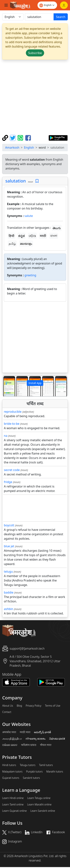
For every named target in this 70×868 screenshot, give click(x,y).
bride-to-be (12, 424)
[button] (7, 386)
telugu (8, 572)
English (29, 148)
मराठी (43, 236)
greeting (30, 275)
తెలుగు (57, 228)
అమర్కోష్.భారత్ (42, 732)
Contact (7, 712)
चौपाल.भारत (46, 745)
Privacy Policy (33, 706)
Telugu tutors (28, 765)
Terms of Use (53, 706)
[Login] (64, 5)
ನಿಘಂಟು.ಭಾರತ (57, 739)
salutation (16, 181)
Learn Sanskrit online (43, 811)
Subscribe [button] (35, 53)
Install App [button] (35, 383)
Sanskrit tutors (31, 778)
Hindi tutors (9, 765)
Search (61, 17)
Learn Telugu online (39, 798)
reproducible (13, 412)
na (6, 436)
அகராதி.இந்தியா (12, 739)
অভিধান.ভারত (29, 745)
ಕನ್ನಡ (21, 236)
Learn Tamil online (13, 805)
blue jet (9, 546)
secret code (12, 470)
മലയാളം (26, 244)
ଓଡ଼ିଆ (32, 236)
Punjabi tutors (34, 772)
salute (29, 216)
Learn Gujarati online (14, 811)
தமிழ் (12, 244)
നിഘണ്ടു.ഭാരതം (35, 739)
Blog (19, 706)
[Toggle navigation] (6, 5)
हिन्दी (11, 236)
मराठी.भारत (25, 732)
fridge (8, 482)
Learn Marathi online (40, 805)
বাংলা (54, 236)
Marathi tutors (55, 772)
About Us (8, 706)
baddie (9, 592)
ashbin (8, 609)
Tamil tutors (46, 765)
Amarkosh (12, 148)
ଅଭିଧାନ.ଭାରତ (10, 745)
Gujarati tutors (11, 778)
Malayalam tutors (12, 772)
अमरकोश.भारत (9, 732)
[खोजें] (39, 17)
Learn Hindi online (13, 798)
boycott (9, 525)
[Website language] (47, 5)
